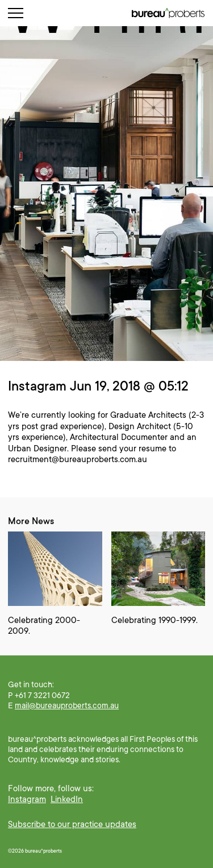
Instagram (27, 799)
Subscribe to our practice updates (72, 824)
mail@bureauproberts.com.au (67, 705)
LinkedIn (67, 799)
